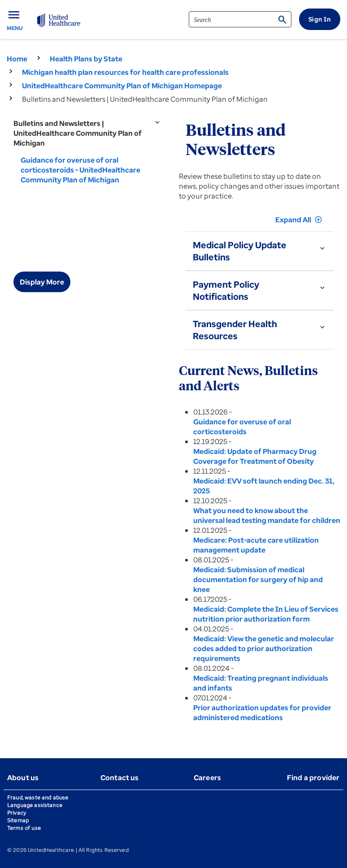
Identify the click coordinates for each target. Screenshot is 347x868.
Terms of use (24, 828)
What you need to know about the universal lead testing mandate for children (267, 515)
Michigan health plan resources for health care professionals (125, 72)
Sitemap (18, 820)
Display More (42, 282)
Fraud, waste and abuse (38, 797)
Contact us (120, 777)
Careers (207, 777)
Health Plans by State (86, 59)
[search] (240, 19)
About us (23, 777)
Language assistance (35, 805)
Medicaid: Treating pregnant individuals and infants (261, 683)
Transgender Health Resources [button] (235, 330)
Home (17, 59)
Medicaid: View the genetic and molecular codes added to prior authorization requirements (264, 648)
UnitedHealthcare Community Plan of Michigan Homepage (122, 86)
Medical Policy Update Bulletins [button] (240, 251)
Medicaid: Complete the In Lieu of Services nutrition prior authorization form (266, 614)
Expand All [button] (299, 220)
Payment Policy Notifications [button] (226, 290)
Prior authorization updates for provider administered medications (262, 713)
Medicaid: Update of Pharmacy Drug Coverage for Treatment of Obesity (255, 456)
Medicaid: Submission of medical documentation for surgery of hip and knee (258, 579)
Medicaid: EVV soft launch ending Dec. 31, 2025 (264, 486)
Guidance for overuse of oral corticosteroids (242, 427)
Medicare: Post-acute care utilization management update (256, 545)
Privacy (17, 813)
